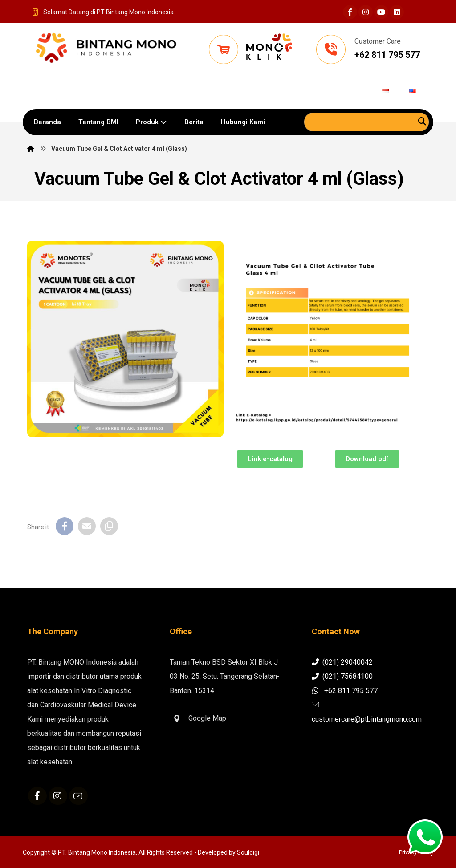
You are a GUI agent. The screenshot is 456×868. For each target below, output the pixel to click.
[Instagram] (366, 12)
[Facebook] (350, 12)
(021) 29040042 (342, 662)
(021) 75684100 (342, 676)
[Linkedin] (397, 12)
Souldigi (248, 852)
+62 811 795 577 (345, 691)
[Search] (422, 121)
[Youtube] (381, 12)
